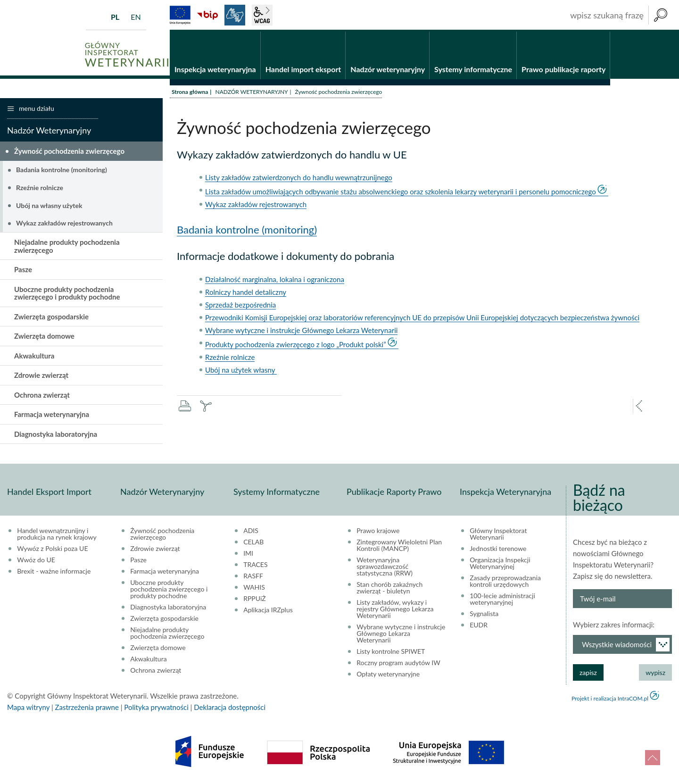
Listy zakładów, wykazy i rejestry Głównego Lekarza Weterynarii (395, 610)
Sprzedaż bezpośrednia (240, 306)
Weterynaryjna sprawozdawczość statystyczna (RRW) (385, 568)
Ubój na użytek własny (241, 371)
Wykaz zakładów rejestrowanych (256, 206)
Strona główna (190, 93)
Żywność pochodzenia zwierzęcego (69, 152)
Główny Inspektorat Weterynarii (498, 535)
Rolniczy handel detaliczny (246, 293)
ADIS (251, 532)
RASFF (253, 577)
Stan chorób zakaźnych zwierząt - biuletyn (389, 589)
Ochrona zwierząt (42, 396)
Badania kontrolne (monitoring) (247, 231)
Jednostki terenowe (498, 550)
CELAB (253, 543)
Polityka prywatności (156, 709)
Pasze (23, 271)
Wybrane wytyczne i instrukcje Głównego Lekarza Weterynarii (301, 332)
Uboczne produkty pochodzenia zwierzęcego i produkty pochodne (67, 294)
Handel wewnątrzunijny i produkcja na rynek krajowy (57, 535)
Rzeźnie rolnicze (230, 359)
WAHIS (254, 589)
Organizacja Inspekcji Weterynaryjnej (500, 565)
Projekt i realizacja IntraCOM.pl (610, 700)
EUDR (479, 626)
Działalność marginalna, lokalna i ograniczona (275, 281)
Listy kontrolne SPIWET (391, 653)
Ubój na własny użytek (49, 206)
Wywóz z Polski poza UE (52, 550)
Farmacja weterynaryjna (52, 416)
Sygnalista (484, 615)
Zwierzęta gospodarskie (51, 317)
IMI (248, 555)
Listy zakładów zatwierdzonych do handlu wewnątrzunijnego (299, 179)
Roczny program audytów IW (398, 664)
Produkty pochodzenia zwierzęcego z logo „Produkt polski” (296, 346)
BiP (207, 15)
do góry (653, 758)
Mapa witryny (28, 709)
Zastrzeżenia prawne (87, 709)
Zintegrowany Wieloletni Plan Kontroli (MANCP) (399, 547)
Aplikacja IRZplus (268, 611)
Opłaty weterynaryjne (388, 676)
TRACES (255, 566)
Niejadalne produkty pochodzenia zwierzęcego (67, 247)
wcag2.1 (262, 15)
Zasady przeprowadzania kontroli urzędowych (505, 583)
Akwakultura (34, 357)
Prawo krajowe (378, 532)
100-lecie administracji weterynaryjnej (502, 601)
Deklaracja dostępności (230, 709)
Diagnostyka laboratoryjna (56, 435)
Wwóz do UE (36, 561)
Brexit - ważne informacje (54, 573)
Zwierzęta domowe (44, 337)
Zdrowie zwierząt (41, 376)
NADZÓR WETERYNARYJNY (251, 93)
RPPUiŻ (254, 600)
